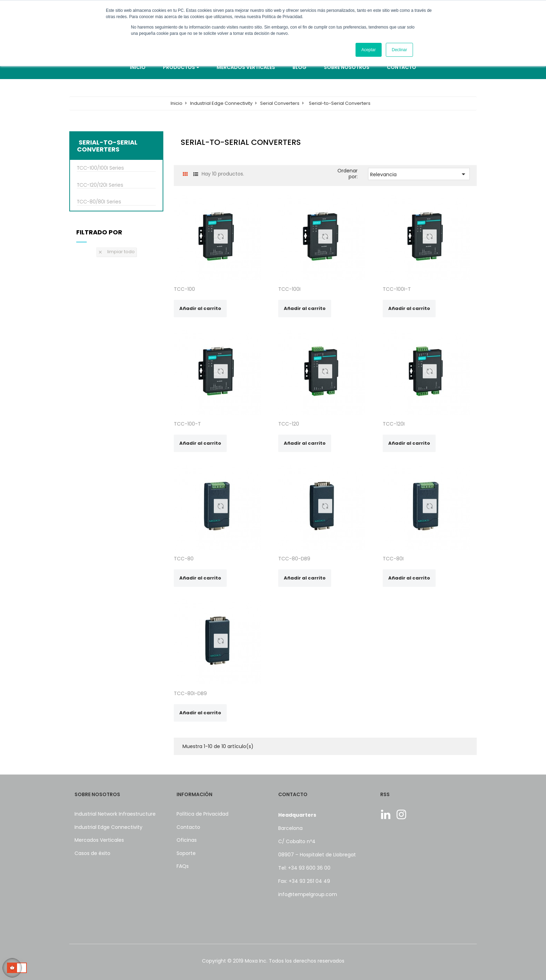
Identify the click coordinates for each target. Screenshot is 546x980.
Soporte (186, 853)
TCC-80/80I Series (99, 202)
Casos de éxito (92, 853)
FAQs (183, 866)
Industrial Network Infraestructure (115, 814)
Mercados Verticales (99, 840)
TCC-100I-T (397, 289)
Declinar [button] (399, 50)
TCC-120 (289, 424)
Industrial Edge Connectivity (108, 827)
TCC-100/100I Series (100, 168)
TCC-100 (184, 289)
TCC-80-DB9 (294, 559)
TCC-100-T (187, 424)
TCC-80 (184, 559)
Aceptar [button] (369, 50)
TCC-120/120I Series (100, 185)
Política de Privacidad (202, 814)
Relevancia (419, 174)
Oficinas (187, 840)
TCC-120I (394, 424)
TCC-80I (393, 559)
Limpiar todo (116, 252)
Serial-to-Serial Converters (107, 146)
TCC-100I (289, 289)
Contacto (188, 827)
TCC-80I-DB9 (190, 693)
